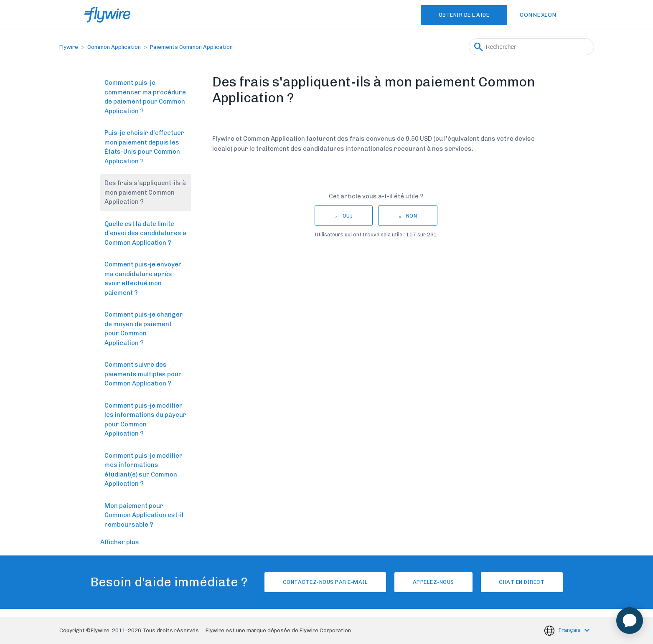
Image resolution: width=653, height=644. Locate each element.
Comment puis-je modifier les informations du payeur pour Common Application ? (145, 420)
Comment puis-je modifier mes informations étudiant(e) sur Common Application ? (144, 470)
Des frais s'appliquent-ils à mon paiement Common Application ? (145, 192)
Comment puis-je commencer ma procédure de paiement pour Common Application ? (145, 97)
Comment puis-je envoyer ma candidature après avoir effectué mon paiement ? (143, 279)
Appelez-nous (433, 582)
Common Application (114, 47)
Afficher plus (120, 542)
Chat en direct (525, 582)
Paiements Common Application (191, 47)
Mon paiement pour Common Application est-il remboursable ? (144, 515)
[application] (630, 621)
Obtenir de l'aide (462, 15)
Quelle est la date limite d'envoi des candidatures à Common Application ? (145, 233)
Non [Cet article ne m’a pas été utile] (412, 216)
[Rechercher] (531, 47)
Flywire (69, 47)
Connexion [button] (538, 15)
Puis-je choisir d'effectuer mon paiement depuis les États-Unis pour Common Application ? (144, 147)
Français (570, 630)
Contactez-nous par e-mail (322, 582)
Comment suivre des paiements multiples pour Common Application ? (143, 374)
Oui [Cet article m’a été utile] (348, 216)
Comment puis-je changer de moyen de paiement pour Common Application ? (144, 329)
